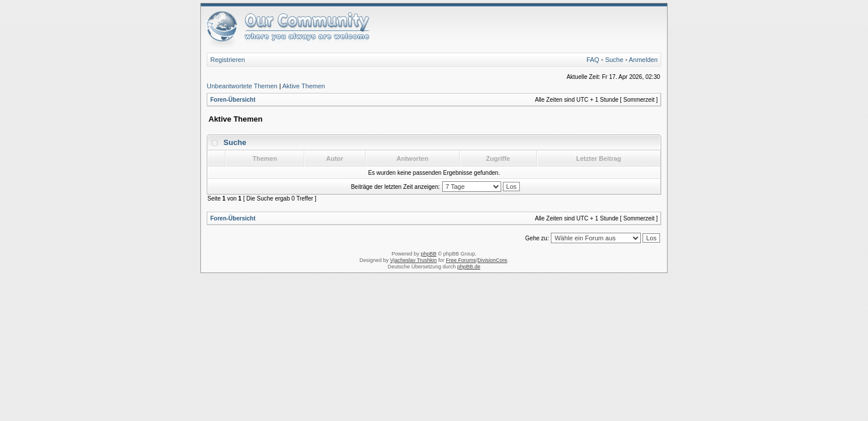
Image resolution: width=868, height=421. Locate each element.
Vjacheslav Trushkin (414, 260)
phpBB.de (469, 267)
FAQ (593, 60)
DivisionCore (492, 260)
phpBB (428, 254)
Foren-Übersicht (233, 100)
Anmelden (643, 60)
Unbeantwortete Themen (242, 86)
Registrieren (228, 60)
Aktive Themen (303, 86)
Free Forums (461, 260)
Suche (614, 60)
